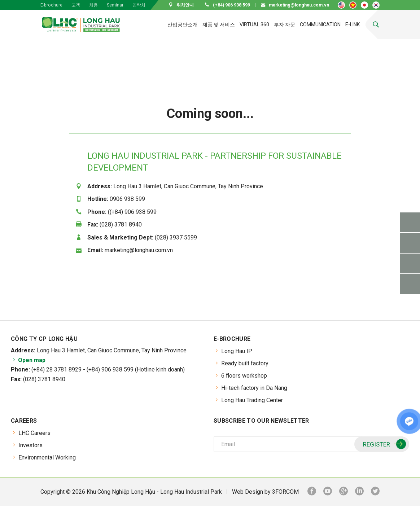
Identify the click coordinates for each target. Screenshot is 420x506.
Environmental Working (47, 457)
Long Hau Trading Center (252, 400)
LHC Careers (34, 433)
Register (384, 444)
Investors (30, 445)
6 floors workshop (244, 376)
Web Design (248, 492)
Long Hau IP (237, 351)
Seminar (115, 5)
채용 (93, 5)
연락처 (139, 5)
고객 (76, 5)
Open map (28, 360)
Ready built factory (245, 363)
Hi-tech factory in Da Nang (254, 388)
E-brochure (51, 5)
